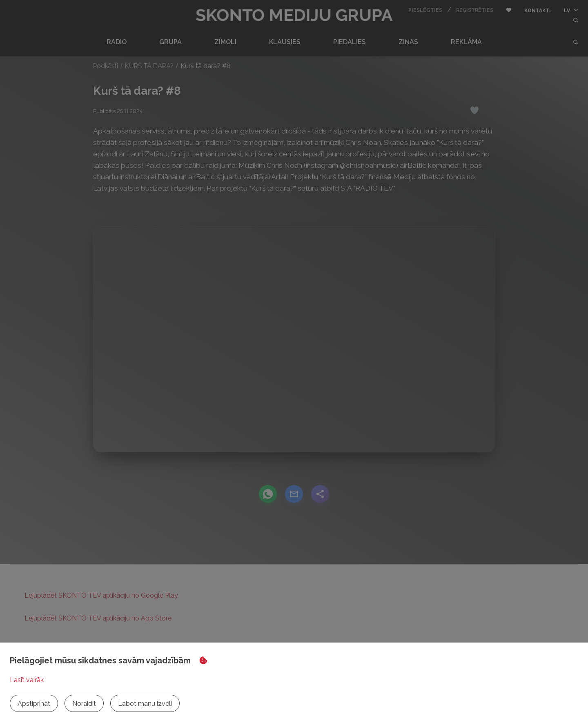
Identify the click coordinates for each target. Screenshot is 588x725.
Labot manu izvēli (145, 704)
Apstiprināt (34, 704)
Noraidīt (84, 704)
